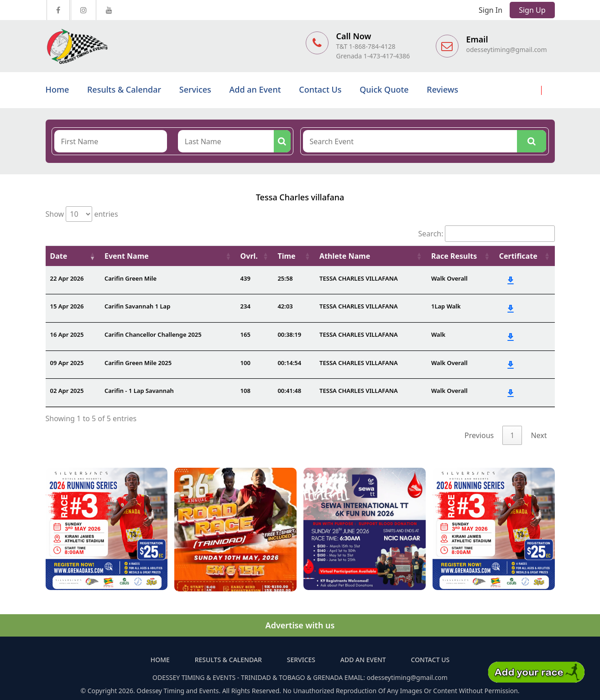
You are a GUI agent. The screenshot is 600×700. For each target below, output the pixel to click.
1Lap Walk (446, 306)
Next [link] (539, 435)
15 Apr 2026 (67, 306)
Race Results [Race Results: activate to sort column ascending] (454, 256)
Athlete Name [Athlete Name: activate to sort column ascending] (345, 256)
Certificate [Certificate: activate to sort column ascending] (518, 256)
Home (57, 89)
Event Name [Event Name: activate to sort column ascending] (127, 256)
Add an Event (255, 89)
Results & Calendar (124, 89)
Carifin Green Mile (130, 278)
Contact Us (320, 89)
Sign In (490, 10)
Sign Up (532, 10)
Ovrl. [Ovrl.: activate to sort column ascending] (249, 256)
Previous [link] (479, 435)
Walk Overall (449, 278)
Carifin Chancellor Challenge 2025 (153, 334)
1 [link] (512, 435)
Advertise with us (300, 625)
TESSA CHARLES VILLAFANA (359, 278)
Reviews (442, 89)
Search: (487, 234)
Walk (438, 334)
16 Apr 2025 (67, 334)
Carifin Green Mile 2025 (138, 363)
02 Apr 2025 (67, 391)
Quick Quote (384, 89)
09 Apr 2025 (67, 363)
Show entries (82, 214)
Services (195, 89)
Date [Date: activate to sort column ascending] (59, 256)
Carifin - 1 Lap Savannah (139, 391)
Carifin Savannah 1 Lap (137, 306)
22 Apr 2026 (67, 278)
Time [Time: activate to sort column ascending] (286, 256)
